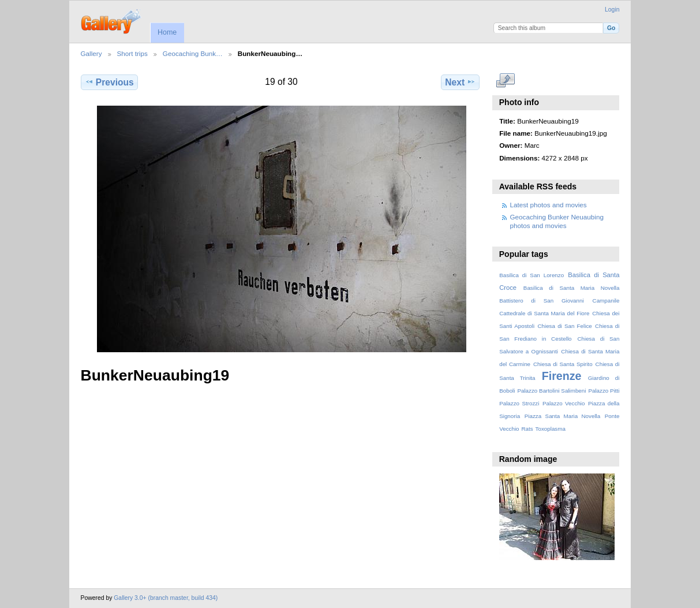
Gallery (91, 53)
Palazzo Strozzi (519, 403)
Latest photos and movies (549, 205)
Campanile (606, 301)
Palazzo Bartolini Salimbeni (551, 391)
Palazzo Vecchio (564, 403)
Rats (527, 429)
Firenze (562, 376)
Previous (109, 82)
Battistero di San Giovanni (541, 301)
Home (167, 32)
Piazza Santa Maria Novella (563, 416)
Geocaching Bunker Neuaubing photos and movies (557, 221)
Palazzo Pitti (604, 391)
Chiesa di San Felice (564, 326)
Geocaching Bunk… (193, 53)
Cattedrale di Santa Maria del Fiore (544, 313)
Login (612, 10)
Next (460, 82)
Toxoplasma (551, 429)
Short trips (132, 53)
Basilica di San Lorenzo (531, 275)
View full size (505, 81)
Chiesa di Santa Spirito (563, 364)
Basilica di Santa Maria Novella (572, 288)
